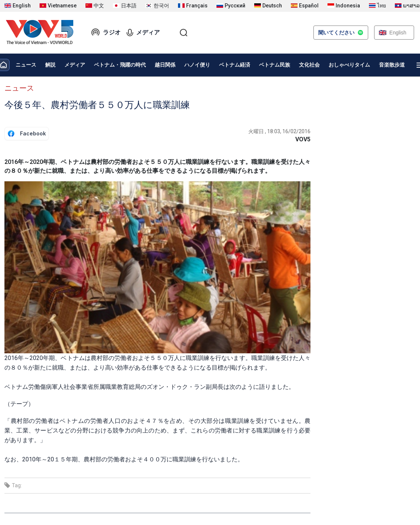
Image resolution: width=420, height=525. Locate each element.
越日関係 (165, 65)
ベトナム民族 (275, 65)
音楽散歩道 (392, 65)
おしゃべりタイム (349, 65)
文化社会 (309, 65)
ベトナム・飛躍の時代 (120, 65)
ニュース (26, 65)
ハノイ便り (197, 65)
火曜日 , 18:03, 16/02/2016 (279, 131)
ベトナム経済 (235, 65)
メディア (143, 33)
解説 (50, 65)
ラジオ (106, 33)
